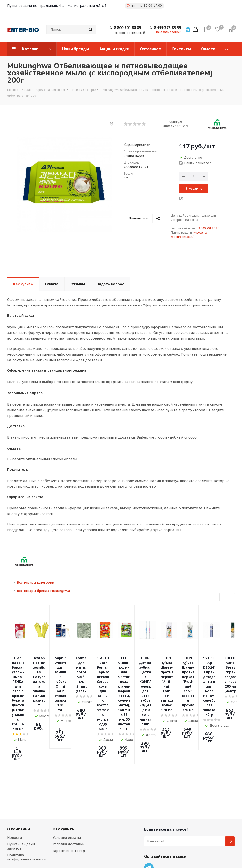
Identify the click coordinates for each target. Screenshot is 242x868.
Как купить (63, 734)
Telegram (149, 772)
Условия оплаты (67, 742)
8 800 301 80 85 (127, 28)
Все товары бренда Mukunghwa (43, 591)
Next (231, 598)
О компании (18, 734)
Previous (223, 598)
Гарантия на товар (69, 755)
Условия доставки (69, 748)
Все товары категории (36, 583)
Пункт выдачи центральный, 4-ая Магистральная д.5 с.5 (57, 6)
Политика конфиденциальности (26, 761)
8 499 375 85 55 (167, 28)
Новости (14, 742)
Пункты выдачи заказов (21, 751)
